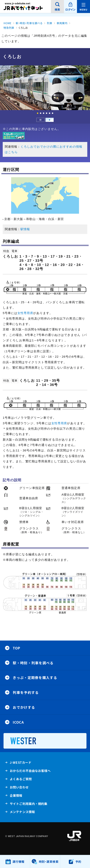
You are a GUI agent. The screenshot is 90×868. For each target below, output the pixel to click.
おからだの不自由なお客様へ (30, 771)
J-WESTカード (21, 763)
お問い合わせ (19, 787)
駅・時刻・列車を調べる (33, 663)
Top (16, 648)
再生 (50, 120)
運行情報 (18, 864)
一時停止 (40, 120)
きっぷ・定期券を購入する (35, 677)
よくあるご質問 (21, 780)
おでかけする (24, 707)
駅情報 (25, 229)
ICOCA (18, 722)
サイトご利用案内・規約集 (29, 804)
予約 (78, 862)
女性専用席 (25, 313)
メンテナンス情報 (22, 813)
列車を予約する (26, 692)
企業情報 (16, 796)
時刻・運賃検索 (49, 862)
